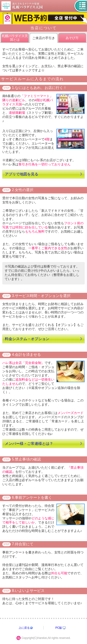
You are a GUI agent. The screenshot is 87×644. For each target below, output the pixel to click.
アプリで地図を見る (22, 174)
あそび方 (72, 38)
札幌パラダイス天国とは (15, 38)
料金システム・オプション (27, 339)
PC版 (59, 628)
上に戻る (24, 628)
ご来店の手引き (44, 38)
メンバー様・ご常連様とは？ (29, 444)
